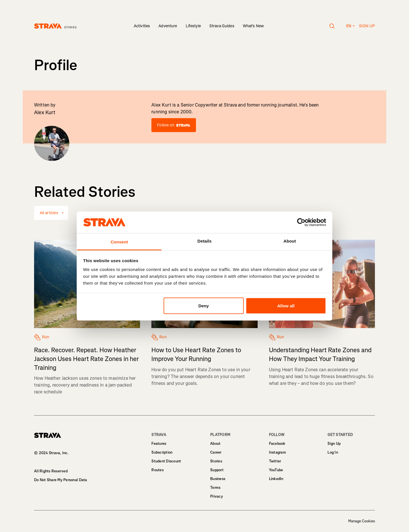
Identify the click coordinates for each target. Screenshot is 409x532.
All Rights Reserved (51, 471)
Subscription (162, 452)
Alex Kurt (45, 112)
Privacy (217, 496)
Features (159, 444)
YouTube (276, 470)
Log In (333, 452)
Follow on (174, 125)
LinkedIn (276, 479)
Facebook (277, 444)
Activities (142, 26)
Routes (157, 470)
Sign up (367, 26)
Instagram (277, 452)
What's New (253, 26)
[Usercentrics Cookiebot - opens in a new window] (301, 222)
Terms (215, 488)
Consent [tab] (119, 242)
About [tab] (290, 241)
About (215, 444)
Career (216, 452)
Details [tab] (204, 241)
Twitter (275, 461)
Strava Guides (222, 26)
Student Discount (166, 461)
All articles (49, 213)
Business (218, 479)
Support (217, 470)
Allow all (286, 305)
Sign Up (334, 444)
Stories (216, 461)
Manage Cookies (362, 521)
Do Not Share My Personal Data (61, 480)
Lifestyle (193, 26)
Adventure (168, 26)
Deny (204, 305)
